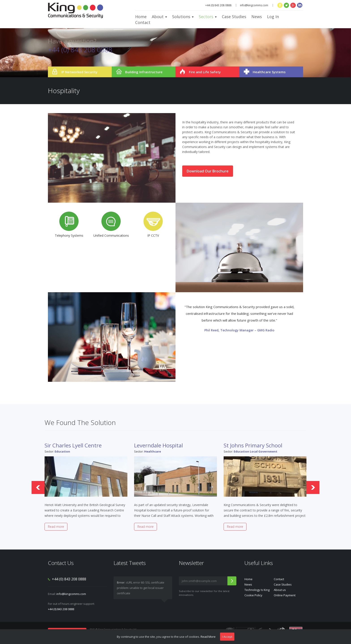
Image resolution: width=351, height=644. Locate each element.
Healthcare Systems (269, 72)
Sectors (208, 17)
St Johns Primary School (253, 445)
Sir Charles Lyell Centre (73, 445)
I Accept (227, 637)
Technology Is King (257, 590)
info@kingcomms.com (254, 5)
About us (280, 590)
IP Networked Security (79, 72)
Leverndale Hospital (158, 445)
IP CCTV (153, 225)
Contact (143, 22)
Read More (208, 637)
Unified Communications (111, 225)
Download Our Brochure (208, 171)
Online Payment (285, 595)
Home (141, 17)
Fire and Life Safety (205, 72)
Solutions (183, 17)
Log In (273, 17)
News (257, 17)
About (159, 17)
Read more (56, 527)
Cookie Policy (253, 595)
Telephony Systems (69, 225)
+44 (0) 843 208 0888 (61, 609)
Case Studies (234, 17)
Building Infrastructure (144, 72)
